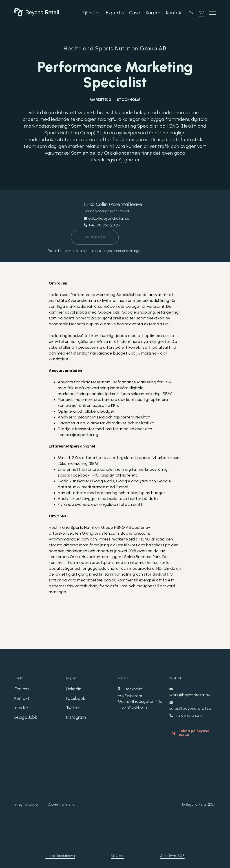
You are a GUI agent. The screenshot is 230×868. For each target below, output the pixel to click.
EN (191, 13)
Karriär (153, 13)
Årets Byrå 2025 (172, 855)
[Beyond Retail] (37, 15)
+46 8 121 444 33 (187, 717)
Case (135, 13)
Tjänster (91, 13)
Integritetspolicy (27, 803)
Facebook (76, 700)
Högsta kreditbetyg (60, 855)
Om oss (22, 690)
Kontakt (175, 13)
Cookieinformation (62, 803)
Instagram (77, 719)
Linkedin (74, 690)
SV (201, 13)
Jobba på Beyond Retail (193, 733)
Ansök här (95, 237)
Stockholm (141, 699)
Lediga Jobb (27, 719)
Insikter (22, 710)
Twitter (74, 710)
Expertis (115, 13)
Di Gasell (118, 855)
